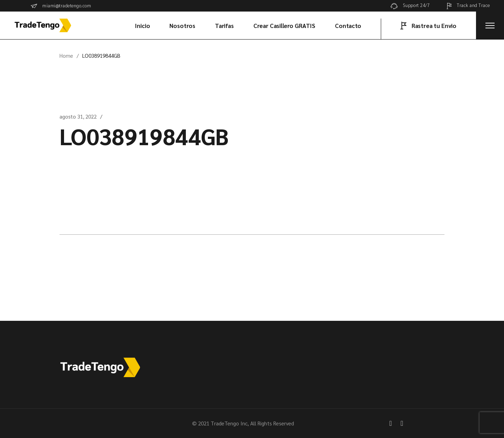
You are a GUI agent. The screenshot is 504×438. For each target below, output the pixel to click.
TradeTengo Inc (229, 423)
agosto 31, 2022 (78, 116)
